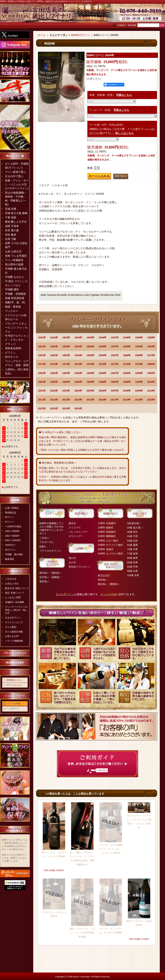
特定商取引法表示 (15, 663)
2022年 (54, 408)
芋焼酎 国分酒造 (14, 554)
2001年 (42, 391)
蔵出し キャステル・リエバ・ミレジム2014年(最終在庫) (82, 933)
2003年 (66, 391)
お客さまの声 (12, 636)
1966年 (103, 355)
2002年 (54, 391)
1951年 (42, 346)
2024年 (78, 408)
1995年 (91, 382)
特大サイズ (12, 357)
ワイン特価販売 (14, 260)
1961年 (42, 355)
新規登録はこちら (14, 680)
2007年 (115, 391)
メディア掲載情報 (14, 641)
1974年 (78, 364)
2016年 (103, 400)
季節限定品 (11, 513)
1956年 (103, 346)
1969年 (139, 355)
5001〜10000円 (13, 540)
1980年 (151, 364)
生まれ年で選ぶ (14, 176)
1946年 (103, 337)
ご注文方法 (11, 579)
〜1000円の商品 (13, 527)
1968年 (127, 355)
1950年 (151, 337)
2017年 (115, 400)
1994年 (78, 382)
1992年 (54, 382)
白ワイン (10, 522)
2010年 (151, 391)
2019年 (139, 400)
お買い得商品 (12, 508)
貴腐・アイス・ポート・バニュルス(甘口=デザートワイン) (17, 184)
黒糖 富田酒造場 (15, 298)
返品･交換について (15, 593)
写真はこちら (124, 95)
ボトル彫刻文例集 (14, 632)
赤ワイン (10, 517)
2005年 (91, 391)
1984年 (78, 373)
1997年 (115, 382)
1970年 (151, 355)
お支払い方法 (12, 584)
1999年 (139, 382)
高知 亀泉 (11, 235)
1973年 (66, 364)
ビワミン (10, 353)
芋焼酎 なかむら (15, 277)
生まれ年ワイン (13, 618)
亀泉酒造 (10, 559)
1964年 (78, 355)
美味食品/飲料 (13, 348)
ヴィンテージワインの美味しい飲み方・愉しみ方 (16, 610)
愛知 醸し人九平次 (16, 222)
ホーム (42, 35)
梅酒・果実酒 (13, 307)
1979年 (139, 364)
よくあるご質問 (13, 597)
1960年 (151, 346)
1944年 (78, 337)
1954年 (78, 346)
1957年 (115, 346)
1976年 (103, 364)
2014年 (78, 400)
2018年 (127, 400)
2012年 (54, 400)
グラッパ (10, 344)
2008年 (127, 391)
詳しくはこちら (124, 133)
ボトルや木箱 (108, 594)
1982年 (54, 373)
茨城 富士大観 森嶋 (16, 213)
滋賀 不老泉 (12, 226)
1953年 (66, 346)
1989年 (139, 373)
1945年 (91, 337)
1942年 (54, 337)
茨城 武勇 (11, 209)
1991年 (42, 382)
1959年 (139, 346)
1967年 (115, 355)
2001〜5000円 (12, 536)
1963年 (66, 355)
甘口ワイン (11, 550)
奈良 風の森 (12, 230)
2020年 (151, 400)
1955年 (91, 346)
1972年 (54, 364)
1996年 (103, 382)
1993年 (66, 382)
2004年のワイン (80, 35)
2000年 (151, 382)
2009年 (139, 391)
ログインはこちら (14, 685)
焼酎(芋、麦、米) (15, 302)
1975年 (91, 364)
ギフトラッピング (14, 622)
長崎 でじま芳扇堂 (16, 256)
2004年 (78, 391)
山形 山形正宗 (13, 251)
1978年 (127, 364)
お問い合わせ (156, 15)
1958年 (127, 346)
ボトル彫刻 (11, 627)
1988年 (127, 373)
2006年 (103, 391)
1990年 (151, 373)
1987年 (115, 373)
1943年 (66, 337)
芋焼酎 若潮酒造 (15, 294)
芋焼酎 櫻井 (12, 289)
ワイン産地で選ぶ (15, 172)
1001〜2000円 (12, 531)
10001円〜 (10, 545)
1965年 (91, 355)
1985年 (91, 373)
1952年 (54, 346)
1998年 (127, 382)
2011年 (42, 400)
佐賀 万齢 (11, 239)
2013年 (66, 400)
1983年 (66, 373)
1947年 (115, 337)
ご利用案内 (121, 25)
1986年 (103, 373)
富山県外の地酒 (14, 264)
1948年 (127, 337)
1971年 (42, 364)
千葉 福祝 (11, 217)
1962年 (54, 355)
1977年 (115, 364)
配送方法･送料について (17, 588)
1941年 (42, 337)
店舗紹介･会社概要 (15, 602)
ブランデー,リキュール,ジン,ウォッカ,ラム (17, 327)
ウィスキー (12, 311)
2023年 (66, 408)
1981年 (42, 373)
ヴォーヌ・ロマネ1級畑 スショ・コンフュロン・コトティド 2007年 (111, 849)
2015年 (91, 400)
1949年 (139, 337)
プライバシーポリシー (15, 653)
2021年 (42, 408)
